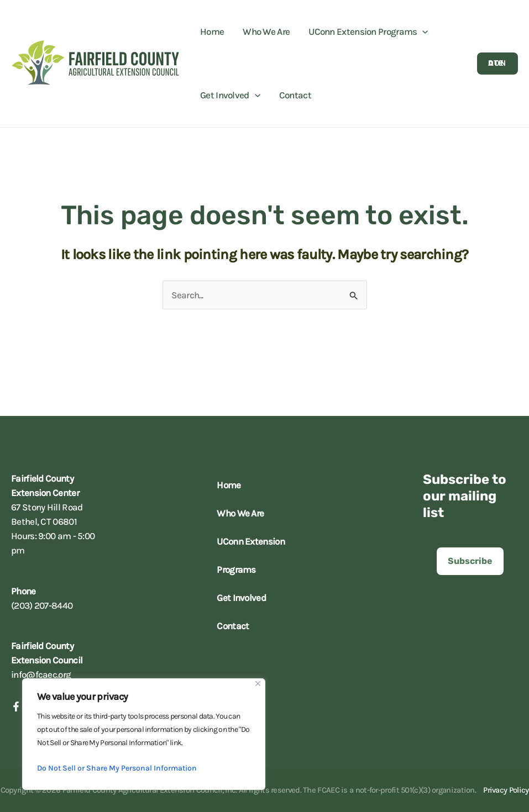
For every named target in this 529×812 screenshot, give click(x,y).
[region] (144, 734)
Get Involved (241, 598)
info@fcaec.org (41, 674)
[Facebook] (16, 706)
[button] (497, 64)
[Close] (258, 684)
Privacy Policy (506, 790)
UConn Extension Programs (251, 555)
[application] (422, 32)
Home (229, 485)
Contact (233, 626)
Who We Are (240, 513)
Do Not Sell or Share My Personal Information (117, 768)
